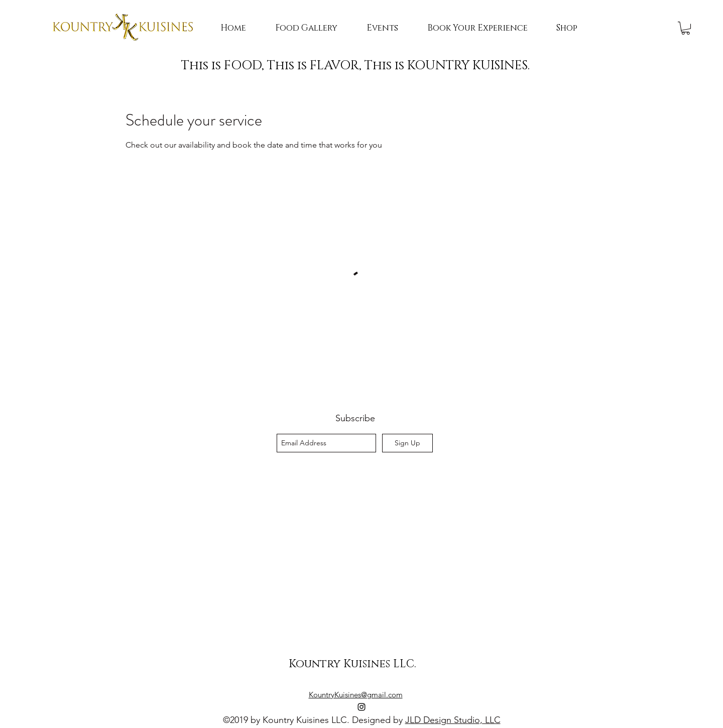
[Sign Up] (407, 443)
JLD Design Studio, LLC (453, 720)
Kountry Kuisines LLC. (352, 664)
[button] (686, 28)
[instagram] (361, 707)
